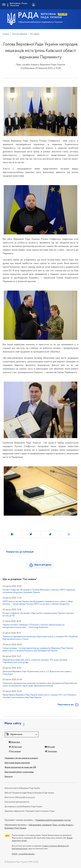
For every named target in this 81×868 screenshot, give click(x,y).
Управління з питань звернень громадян (21, 758)
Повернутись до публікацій (20, 552)
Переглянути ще (66, 705)
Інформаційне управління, (40, 825)
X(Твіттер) (15, 747)
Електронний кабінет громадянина (19, 772)
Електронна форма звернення (17, 763)
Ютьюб (50, 747)
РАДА (29, 16)
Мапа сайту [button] (13, 724)
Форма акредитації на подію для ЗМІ (20, 768)
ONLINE (63, 14)
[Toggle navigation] (4, 5)
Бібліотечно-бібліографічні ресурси (20, 798)
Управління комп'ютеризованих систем (53, 820)
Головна (6, 34)
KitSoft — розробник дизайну (23, 854)
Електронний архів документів (17, 802)
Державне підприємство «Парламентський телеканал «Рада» (30, 811)
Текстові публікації (20, 34)
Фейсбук (15, 742)
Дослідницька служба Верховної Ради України (23, 807)
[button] (22, 735)
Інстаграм (15, 752)
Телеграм (51, 752)
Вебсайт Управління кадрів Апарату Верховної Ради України (29, 793)
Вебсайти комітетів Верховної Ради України (22, 788)
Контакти (9, 777)
